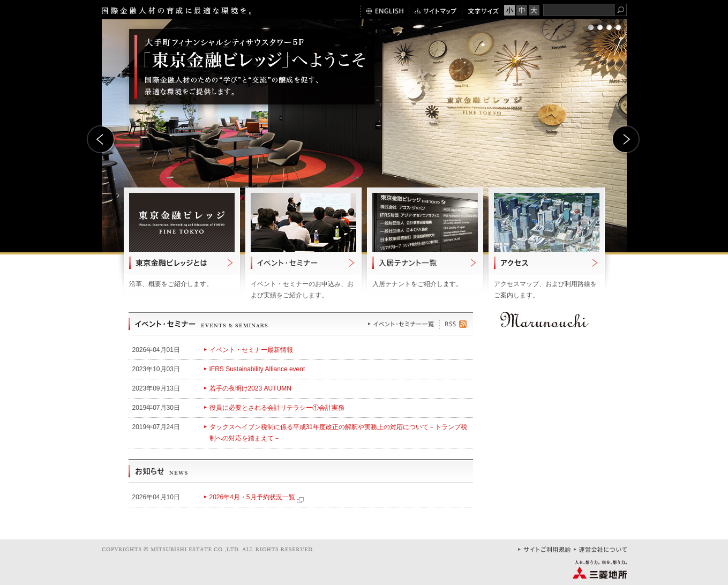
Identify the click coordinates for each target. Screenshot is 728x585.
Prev (102, 140)
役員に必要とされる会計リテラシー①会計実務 (277, 408)
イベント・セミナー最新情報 (251, 350)
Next (627, 140)
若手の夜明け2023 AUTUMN (250, 388)
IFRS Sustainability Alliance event (257, 369)
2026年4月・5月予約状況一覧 (257, 497)
